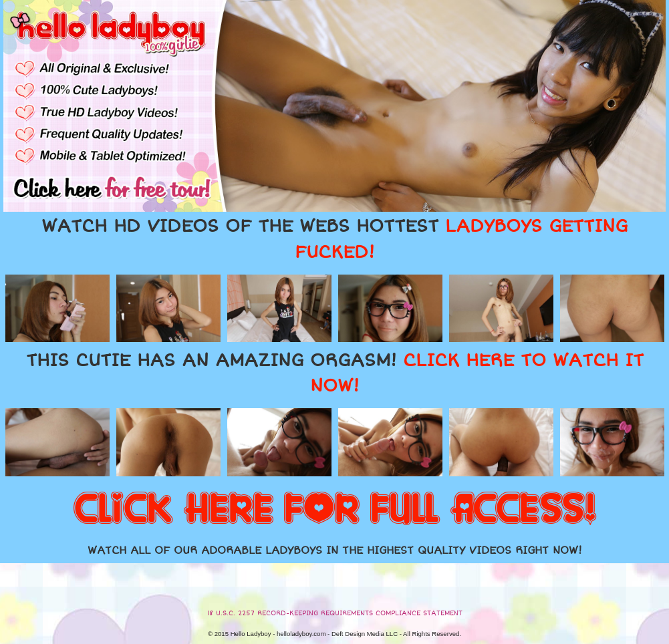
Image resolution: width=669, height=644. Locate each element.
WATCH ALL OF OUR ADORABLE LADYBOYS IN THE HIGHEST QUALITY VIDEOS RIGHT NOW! (335, 550)
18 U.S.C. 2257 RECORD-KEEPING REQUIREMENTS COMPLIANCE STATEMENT (335, 613)
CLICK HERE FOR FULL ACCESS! (335, 510)
